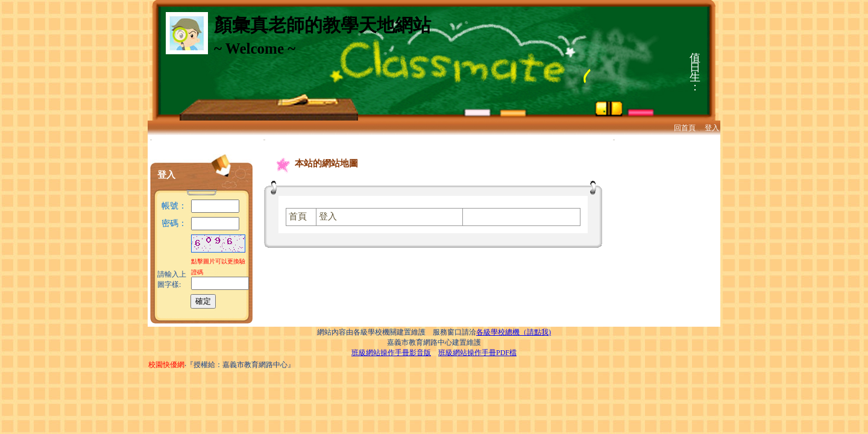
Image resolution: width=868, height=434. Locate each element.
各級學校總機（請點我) (514, 332)
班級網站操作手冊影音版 (391, 353)
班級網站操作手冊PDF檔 (477, 353)
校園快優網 (166, 365)
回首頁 (685, 128)
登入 (712, 128)
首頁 (298, 216)
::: (151, 140)
